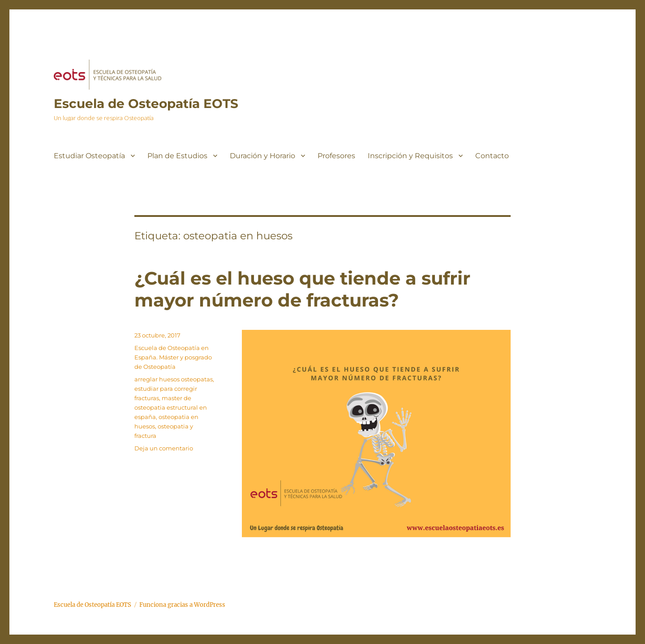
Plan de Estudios (177, 156)
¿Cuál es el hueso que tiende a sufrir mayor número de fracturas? (302, 289)
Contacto (492, 156)
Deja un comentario (164, 448)
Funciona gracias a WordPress (182, 605)
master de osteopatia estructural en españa (171, 407)
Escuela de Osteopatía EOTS (146, 104)
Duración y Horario (262, 156)
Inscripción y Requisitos (410, 156)
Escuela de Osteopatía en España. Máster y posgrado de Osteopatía (173, 357)
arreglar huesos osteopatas (174, 379)
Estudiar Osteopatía (89, 156)
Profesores (336, 156)
